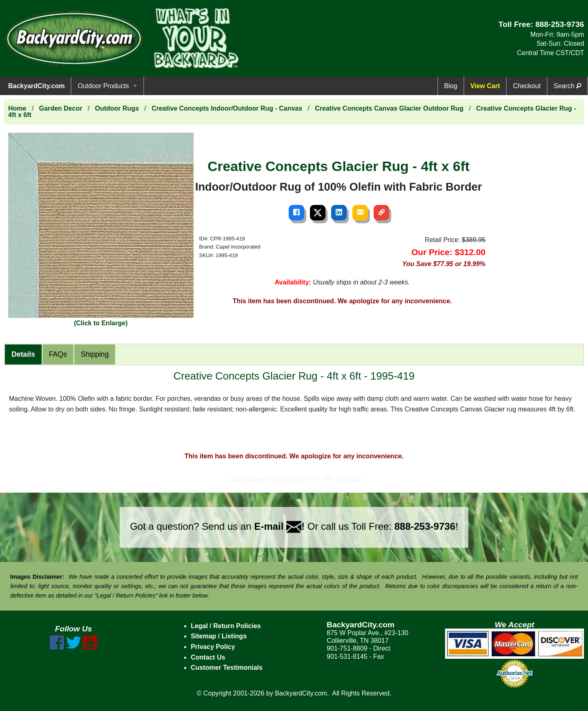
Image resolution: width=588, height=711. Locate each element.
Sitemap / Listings (219, 636)
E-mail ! (279, 526)
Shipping (95, 354)
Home (17, 108)
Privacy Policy (213, 647)
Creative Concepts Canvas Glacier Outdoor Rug (389, 108)
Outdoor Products (103, 86)
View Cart (485, 86)
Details (23, 354)
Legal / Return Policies (226, 626)
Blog (451, 86)
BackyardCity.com (36, 86)
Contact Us (208, 657)
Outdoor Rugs (117, 108)
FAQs (58, 354)
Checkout (527, 86)
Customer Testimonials (227, 668)
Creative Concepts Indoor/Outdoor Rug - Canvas (227, 108)
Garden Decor (61, 108)
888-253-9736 (560, 24)
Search (567, 86)
